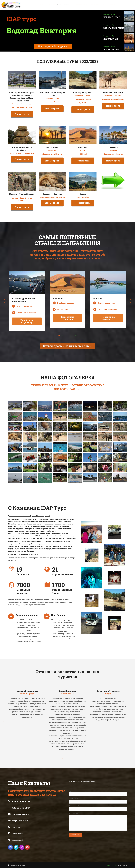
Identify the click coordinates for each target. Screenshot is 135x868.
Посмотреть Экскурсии (46, 47)
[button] (59, 336)
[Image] (22, 80)
